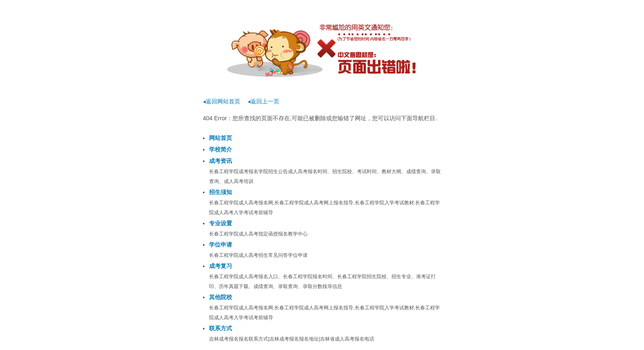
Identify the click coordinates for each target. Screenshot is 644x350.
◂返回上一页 (263, 101)
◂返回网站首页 (222, 101)
